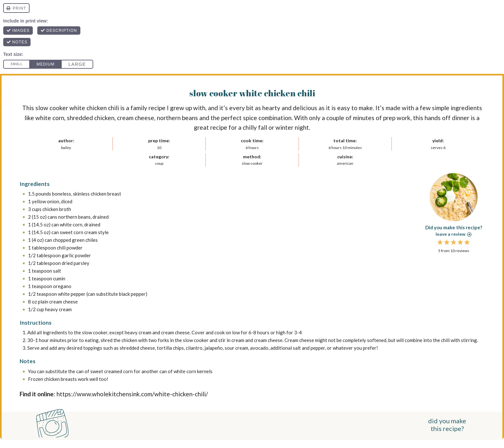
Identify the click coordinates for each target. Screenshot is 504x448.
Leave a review (454, 234)
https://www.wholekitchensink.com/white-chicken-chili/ (132, 394)
